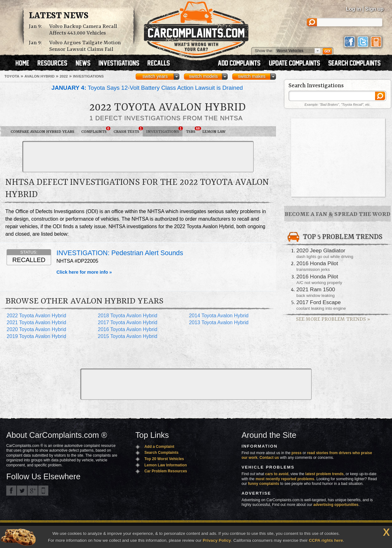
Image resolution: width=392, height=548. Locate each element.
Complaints (96, 130)
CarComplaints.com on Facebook (11, 491)
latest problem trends (325, 474)
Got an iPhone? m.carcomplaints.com (43, 491)
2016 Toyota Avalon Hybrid (128, 329)
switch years (155, 76)
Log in (353, 9)
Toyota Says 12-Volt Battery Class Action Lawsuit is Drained (147, 88)
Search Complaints (161, 453)
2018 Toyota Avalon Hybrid (128, 316)
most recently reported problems (285, 479)
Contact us (269, 458)
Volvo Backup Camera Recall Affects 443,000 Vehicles (83, 30)
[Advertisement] (138, 157)
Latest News (59, 16)
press (297, 453)
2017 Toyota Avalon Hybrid (128, 322)
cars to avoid (277, 474)
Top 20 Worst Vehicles (164, 459)
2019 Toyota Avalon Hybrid (36, 336)
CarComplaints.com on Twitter (22, 491)
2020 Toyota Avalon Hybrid (36, 329)
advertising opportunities (336, 505)
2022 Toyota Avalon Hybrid (36, 316)
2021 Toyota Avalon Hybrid (36, 322)
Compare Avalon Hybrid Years (42, 132)
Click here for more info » (84, 272)
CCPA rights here (326, 540)
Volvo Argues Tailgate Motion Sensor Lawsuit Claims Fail (85, 46)
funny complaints (264, 484)
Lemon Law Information (165, 465)
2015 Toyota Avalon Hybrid (128, 336)
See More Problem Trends (333, 319)
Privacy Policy (217, 540)
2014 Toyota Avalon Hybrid (219, 316)
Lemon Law (214, 132)
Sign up (374, 9)
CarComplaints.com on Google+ (33, 491)
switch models (203, 76)
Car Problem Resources (166, 471)
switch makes (252, 76)
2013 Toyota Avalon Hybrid (219, 322)
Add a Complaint (159, 447)
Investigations (164, 130)
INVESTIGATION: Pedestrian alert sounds (120, 253)
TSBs (192, 130)
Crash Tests (128, 130)
